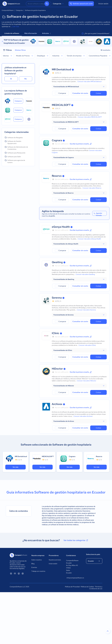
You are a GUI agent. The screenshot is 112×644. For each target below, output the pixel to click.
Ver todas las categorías (76, 540)
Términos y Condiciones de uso (96, 588)
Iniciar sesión (103, 4)
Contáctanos (71, 555)
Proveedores (54, 555)
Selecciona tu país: (93, 554)
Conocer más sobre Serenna (86, 310)
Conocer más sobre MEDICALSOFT (90, 117)
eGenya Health (61, 227)
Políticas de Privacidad (72, 587)
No (26, 79)
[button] (79, 87)
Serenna (57, 298)
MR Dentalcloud (61, 69)
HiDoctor (57, 369)
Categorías (59, 4)
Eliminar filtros (20, 50)
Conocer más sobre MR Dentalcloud (89, 81)
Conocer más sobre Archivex (83, 416)
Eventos (34, 567)
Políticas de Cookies (87, 587)
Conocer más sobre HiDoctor (86, 381)
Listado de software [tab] (12, 33)
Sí (11, 79)
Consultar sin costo (80, 93)
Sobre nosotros (37, 560)
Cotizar (98, 93)
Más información (31, 33)
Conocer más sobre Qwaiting (85, 274)
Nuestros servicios (55, 560)
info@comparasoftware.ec (74, 578)
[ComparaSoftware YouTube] (15, 573)
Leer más (16, 27)
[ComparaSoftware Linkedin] (11, 573)
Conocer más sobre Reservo (92, 188)
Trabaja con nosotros (38, 571)
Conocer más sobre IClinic (87, 345)
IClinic (56, 333)
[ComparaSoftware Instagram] (23, 573)
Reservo (57, 176)
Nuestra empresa (38, 555)
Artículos (46, 33)
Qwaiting (57, 262)
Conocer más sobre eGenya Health (89, 239)
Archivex (57, 404)
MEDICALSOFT (61, 105)
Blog (33, 564)
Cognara (57, 140)
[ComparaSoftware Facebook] (19, 573)
